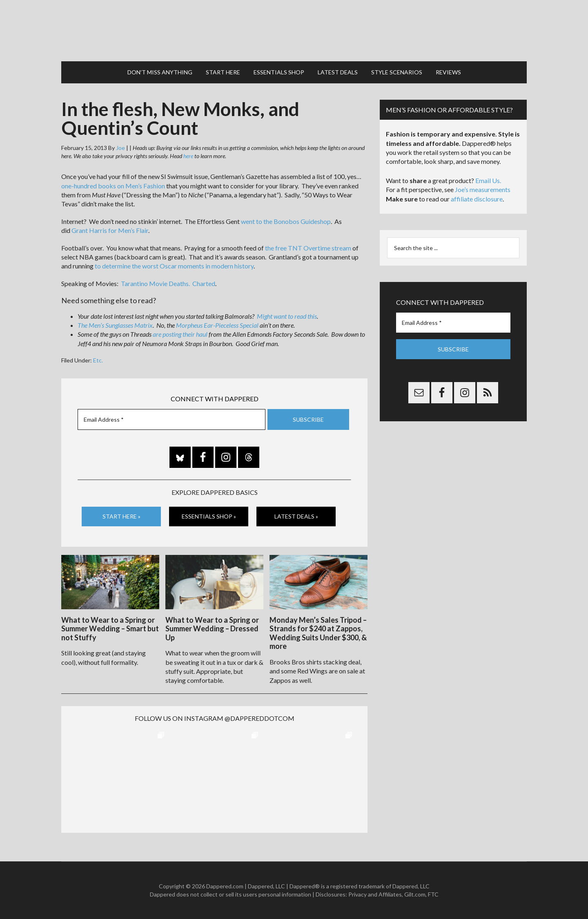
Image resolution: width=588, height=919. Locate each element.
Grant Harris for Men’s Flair (110, 230)
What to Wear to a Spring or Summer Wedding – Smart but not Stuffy (110, 629)
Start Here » (121, 516)
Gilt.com (415, 894)
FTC (433, 894)
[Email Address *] (171, 419)
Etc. (98, 360)
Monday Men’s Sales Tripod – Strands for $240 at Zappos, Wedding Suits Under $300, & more (318, 633)
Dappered (294, 31)
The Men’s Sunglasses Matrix (115, 325)
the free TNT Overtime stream (308, 248)
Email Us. (488, 180)
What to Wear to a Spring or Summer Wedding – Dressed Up (212, 629)
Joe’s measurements (483, 189)
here (188, 156)
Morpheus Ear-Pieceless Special (217, 325)
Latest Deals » (296, 516)
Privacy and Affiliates (375, 894)
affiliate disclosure (477, 199)
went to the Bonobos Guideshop (286, 221)
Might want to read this (287, 316)
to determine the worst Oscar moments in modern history (174, 266)
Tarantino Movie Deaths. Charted (168, 283)
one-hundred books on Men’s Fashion (113, 186)
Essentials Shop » (209, 516)
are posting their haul (180, 334)
